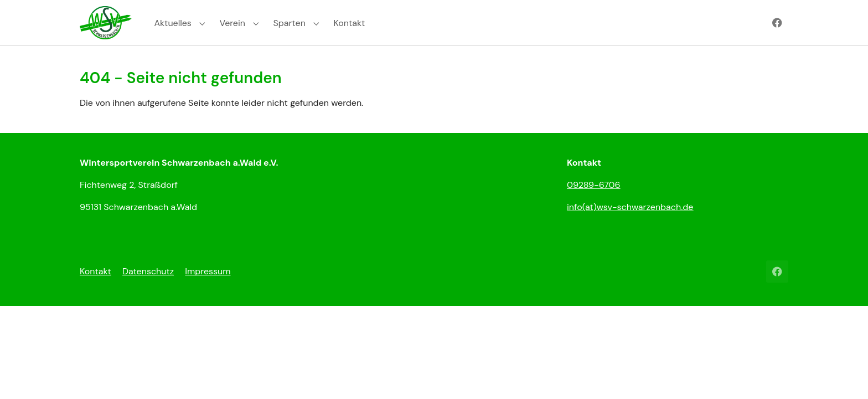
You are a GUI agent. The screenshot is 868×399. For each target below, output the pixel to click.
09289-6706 (594, 200)
